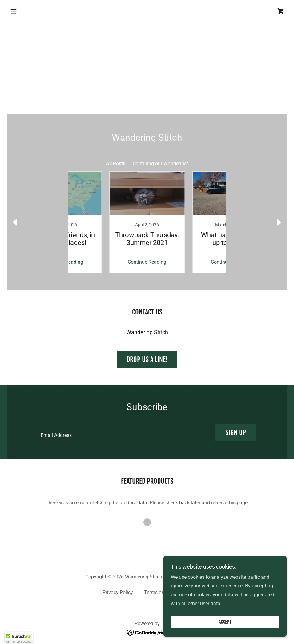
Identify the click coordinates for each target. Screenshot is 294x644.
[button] (28, 11)
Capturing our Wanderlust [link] (160, 164)
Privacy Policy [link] (118, 592)
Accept (225, 622)
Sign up (236, 432)
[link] (280, 11)
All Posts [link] (116, 164)
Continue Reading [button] (105, 262)
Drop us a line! (147, 359)
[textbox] (123, 432)
